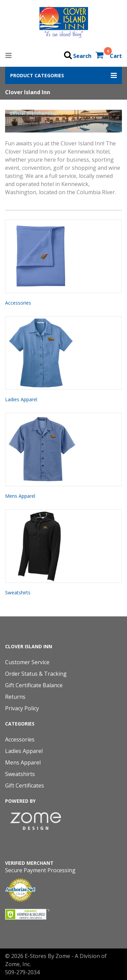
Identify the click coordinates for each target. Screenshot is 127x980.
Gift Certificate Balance (34, 685)
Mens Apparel (20, 496)
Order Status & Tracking (36, 674)
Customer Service (27, 662)
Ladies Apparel (21, 399)
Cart (116, 56)
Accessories (18, 303)
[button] (63, 75)
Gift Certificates (25, 785)
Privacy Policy (22, 708)
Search (82, 56)
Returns (15, 697)
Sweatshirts (18, 593)
